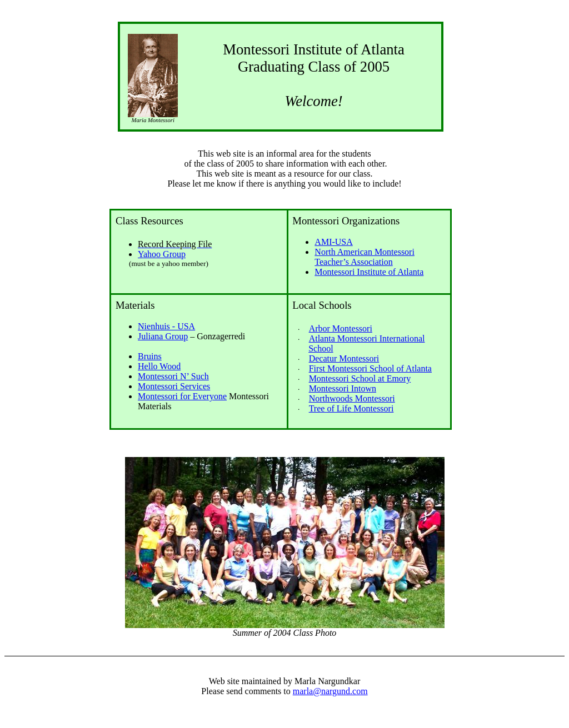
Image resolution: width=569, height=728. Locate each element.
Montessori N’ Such (173, 376)
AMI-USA (333, 242)
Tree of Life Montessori (351, 408)
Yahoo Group (162, 254)
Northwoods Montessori (352, 398)
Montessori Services (174, 386)
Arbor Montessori (341, 328)
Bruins (150, 356)
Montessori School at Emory (360, 378)
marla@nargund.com (330, 691)
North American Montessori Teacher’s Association (365, 257)
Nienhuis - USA (166, 326)
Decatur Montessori (344, 358)
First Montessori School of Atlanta (370, 368)
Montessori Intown (343, 388)
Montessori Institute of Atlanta (369, 272)
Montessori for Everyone (182, 396)
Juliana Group (163, 336)
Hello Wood (159, 366)
